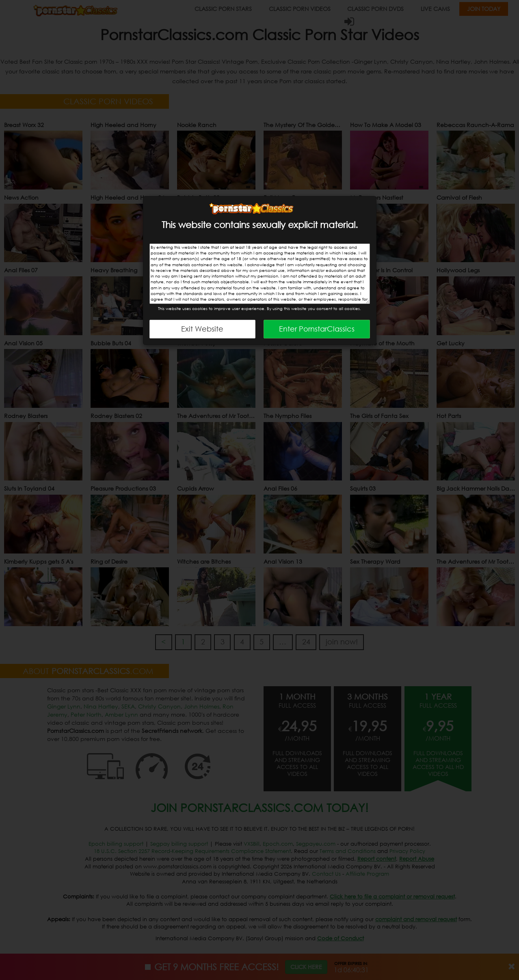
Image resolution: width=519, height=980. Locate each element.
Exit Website (202, 329)
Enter (317, 329)
